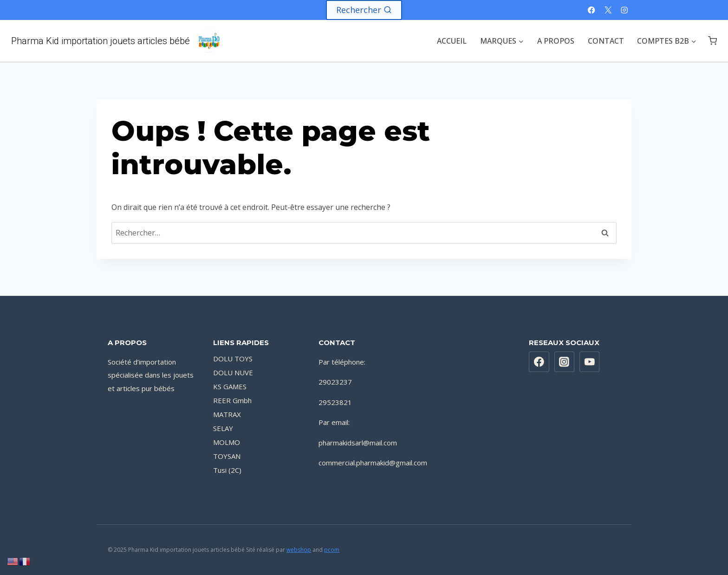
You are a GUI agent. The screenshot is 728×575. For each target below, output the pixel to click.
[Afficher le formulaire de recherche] (364, 10)
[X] (608, 10)
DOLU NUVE (233, 372)
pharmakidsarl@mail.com (358, 443)
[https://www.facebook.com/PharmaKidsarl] (539, 362)
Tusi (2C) (227, 470)
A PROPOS (556, 41)
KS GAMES (230, 386)
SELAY (223, 428)
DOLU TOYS (233, 359)
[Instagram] (624, 10)
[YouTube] (590, 362)
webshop (299, 550)
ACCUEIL (452, 41)
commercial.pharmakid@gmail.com (373, 463)
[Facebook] (592, 10)
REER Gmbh (232, 400)
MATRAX (227, 414)
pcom (332, 550)
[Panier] (712, 41)
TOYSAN (227, 456)
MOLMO (227, 442)
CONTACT (606, 41)
